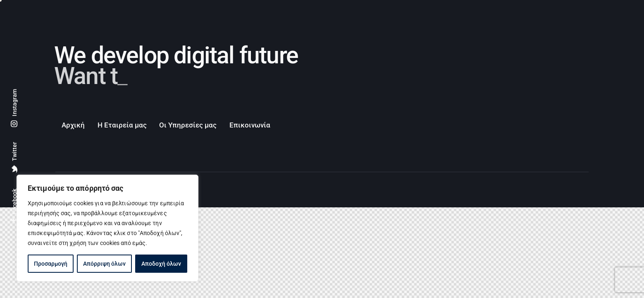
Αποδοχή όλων (161, 264)
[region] (107, 228)
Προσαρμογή (51, 264)
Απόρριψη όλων (104, 264)
